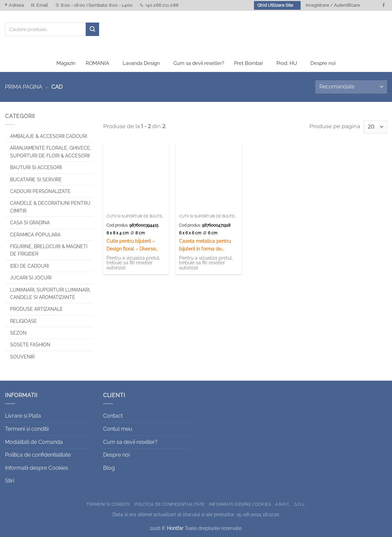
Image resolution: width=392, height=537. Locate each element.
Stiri (10, 481)
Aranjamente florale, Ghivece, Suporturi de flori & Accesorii (51, 152)
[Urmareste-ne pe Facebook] (384, 5)
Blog (109, 468)
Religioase (24, 321)
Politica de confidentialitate (38, 455)
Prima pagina (24, 87)
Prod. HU (287, 63)
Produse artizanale (36, 309)
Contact (113, 416)
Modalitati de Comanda (34, 442)
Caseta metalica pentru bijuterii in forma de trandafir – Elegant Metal (206, 245)
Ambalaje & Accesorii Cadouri (49, 136)
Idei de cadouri (29, 266)
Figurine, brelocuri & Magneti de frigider (49, 250)
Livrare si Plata (23, 416)
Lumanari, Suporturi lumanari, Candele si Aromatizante (50, 294)
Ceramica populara (35, 235)
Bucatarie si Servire (36, 180)
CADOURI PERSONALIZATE (40, 191)
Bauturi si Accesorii (36, 167)
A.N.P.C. (283, 504)
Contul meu (118, 429)
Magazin (66, 63)
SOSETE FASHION (30, 345)
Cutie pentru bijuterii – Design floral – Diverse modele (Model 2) (131, 245)
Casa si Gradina (30, 223)
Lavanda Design (141, 63)
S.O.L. (300, 504)
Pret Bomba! (249, 63)
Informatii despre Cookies (37, 468)
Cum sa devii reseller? (199, 63)
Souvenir (22, 357)
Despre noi (323, 63)
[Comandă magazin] (351, 87)
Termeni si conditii (27, 429)
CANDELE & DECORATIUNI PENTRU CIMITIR (50, 207)
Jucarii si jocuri (31, 278)
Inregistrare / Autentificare (333, 5)
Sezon (18, 333)
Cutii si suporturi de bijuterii (136, 216)
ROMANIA (97, 63)
